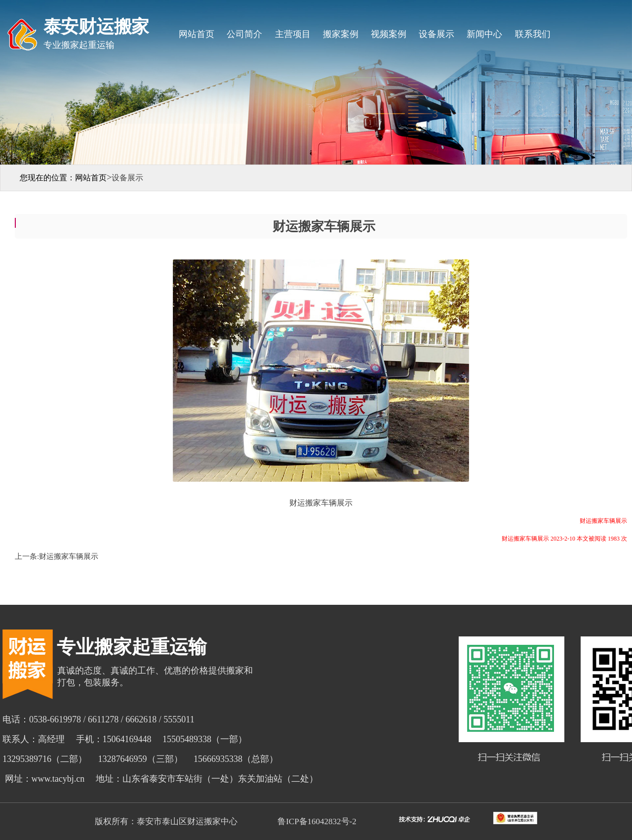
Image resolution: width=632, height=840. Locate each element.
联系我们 (533, 34)
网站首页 (197, 34)
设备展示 (436, 34)
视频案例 (389, 34)
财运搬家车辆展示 (69, 556)
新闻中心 (484, 34)
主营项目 (293, 34)
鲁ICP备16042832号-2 (316, 821)
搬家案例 (341, 34)
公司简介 (244, 34)
